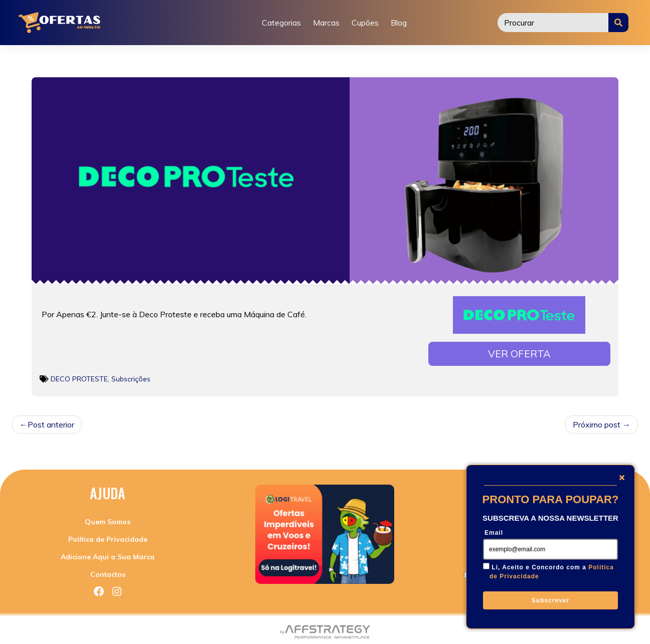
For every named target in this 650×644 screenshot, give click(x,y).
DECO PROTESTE (79, 376)
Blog (399, 23)
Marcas (326, 23)
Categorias (281, 23)
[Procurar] (553, 23)
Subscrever (550, 600)
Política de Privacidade (108, 536)
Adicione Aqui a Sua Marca (108, 554)
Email (494, 533)
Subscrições (131, 376)
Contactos (108, 571)
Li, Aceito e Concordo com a (552, 572)
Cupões (365, 23)
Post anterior (51, 421)
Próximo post (597, 421)
